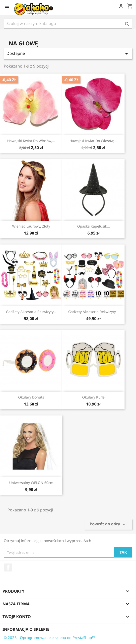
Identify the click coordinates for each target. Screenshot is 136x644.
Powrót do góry (108, 524)
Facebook (8, 567)
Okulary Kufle (93, 397)
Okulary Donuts (31, 397)
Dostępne (68, 54)
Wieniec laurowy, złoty (31, 226)
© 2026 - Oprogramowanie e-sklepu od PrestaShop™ (49, 638)
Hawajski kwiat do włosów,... (31, 141)
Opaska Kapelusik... (94, 226)
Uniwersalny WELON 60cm (31, 483)
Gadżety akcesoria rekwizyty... (31, 312)
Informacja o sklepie (26, 629)
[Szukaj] (68, 23)
